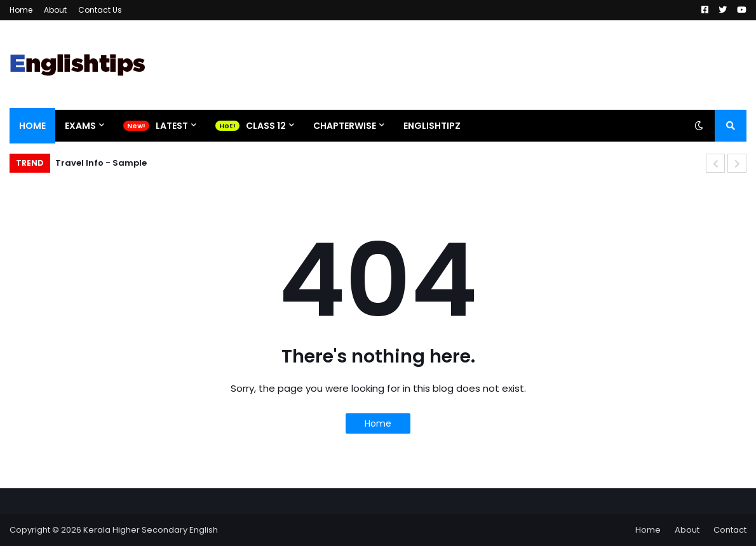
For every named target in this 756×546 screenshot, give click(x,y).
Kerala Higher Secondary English (151, 530)
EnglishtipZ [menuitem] (432, 126)
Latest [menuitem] (172, 126)
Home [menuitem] (32, 126)
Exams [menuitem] (80, 126)
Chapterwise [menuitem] (345, 126)
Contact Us (100, 10)
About (55, 10)
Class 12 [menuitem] (266, 126)
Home (21, 10)
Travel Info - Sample (101, 163)
